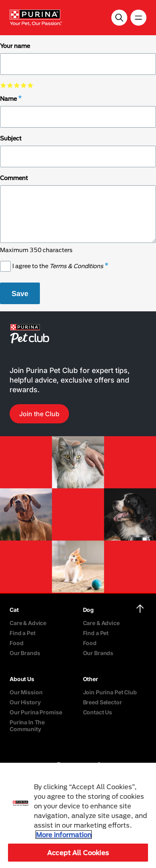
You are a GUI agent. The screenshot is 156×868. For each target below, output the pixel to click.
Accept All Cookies (78, 853)
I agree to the (58, 266)
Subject (11, 138)
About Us (22, 679)
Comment (14, 178)
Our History (25, 702)
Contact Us (98, 712)
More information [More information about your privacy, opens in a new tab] (64, 835)
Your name (15, 46)
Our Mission (26, 692)
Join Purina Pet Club (110, 692)
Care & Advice (28, 623)
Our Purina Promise (36, 712)
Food (16, 643)
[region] (78, 815)
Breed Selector (103, 702)
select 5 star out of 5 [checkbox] (31, 85)
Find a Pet (23, 633)
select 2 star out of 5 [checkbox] (10, 85)
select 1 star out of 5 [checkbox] (3, 85)
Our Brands (25, 653)
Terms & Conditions (76, 266)
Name (8, 99)
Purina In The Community (27, 726)
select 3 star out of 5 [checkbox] (17, 85)
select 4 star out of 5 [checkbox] (24, 85)
